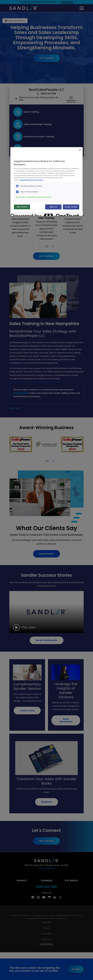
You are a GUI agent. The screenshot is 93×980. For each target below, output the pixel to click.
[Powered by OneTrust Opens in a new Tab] (19, 214)
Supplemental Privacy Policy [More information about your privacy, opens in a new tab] (31, 180)
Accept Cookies (71, 207)
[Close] (80, 150)
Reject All (53, 207)
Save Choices (22, 207)
